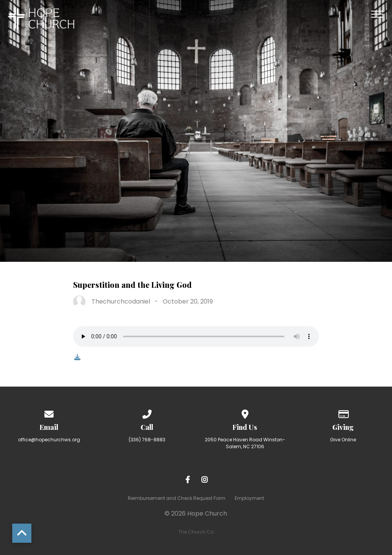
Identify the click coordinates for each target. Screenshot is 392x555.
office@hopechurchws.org (49, 440)
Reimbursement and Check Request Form (177, 498)
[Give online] (343, 413)
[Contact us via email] (49, 413)
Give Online (343, 440)
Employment (249, 498)
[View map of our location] (245, 413)
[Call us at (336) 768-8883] (147, 413)
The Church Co (196, 532)
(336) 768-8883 (147, 440)
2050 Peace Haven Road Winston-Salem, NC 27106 (245, 443)
